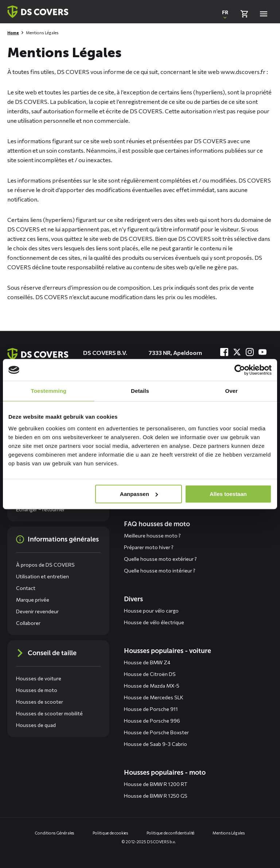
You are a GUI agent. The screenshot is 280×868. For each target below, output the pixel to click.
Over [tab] (231, 391)
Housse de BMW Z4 (147, 662)
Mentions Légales (229, 833)
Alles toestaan (228, 494)
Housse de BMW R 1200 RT (156, 784)
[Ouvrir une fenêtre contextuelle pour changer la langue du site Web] (225, 14)
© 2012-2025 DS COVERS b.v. (149, 842)
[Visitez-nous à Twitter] (237, 352)
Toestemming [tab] (49, 391)
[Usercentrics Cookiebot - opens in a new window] (240, 370)
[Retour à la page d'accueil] (38, 12)
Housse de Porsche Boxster (156, 732)
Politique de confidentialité (170, 833)
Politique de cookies (110, 833)
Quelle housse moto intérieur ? (160, 570)
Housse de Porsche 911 (151, 709)
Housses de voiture (39, 678)
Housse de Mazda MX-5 (152, 686)
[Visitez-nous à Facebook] (224, 352)
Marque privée (33, 600)
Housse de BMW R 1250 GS (156, 796)
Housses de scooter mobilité (49, 713)
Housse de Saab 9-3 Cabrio (155, 744)
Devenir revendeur (37, 611)
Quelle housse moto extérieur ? (160, 559)
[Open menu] (264, 14)
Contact (26, 588)
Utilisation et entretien (42, 576)
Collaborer (28, 623)
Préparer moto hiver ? (149, 547)
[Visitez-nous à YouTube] (262, 352)
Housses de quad (36, 725)
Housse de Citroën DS (150, 674)
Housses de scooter (40, 702)
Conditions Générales (55, 833)
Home (13, 33)
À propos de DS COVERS (45, 565)
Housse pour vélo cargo (151, 611)
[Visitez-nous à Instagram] (250, 352)
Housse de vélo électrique (154, 622)
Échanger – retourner (40, 509)
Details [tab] (140, 391)
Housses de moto (37, 690)
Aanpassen (139, 494)
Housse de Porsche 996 (152, 721)
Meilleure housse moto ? (152, 535)
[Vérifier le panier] (244, 14)
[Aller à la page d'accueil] (38, 354)
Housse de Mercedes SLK (154, 697)
